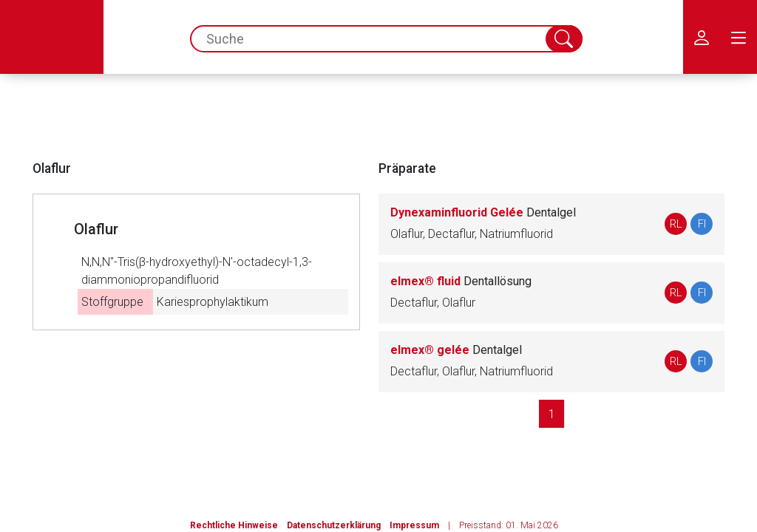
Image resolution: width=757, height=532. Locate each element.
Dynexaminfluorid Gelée (483, 212)
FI (702, 224)
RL (676, 224)
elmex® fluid (461, 281)
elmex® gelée (456, 350)
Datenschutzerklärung (334, 525)
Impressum (414, 525)
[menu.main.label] (739, 37)
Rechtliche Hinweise (234, 525)
